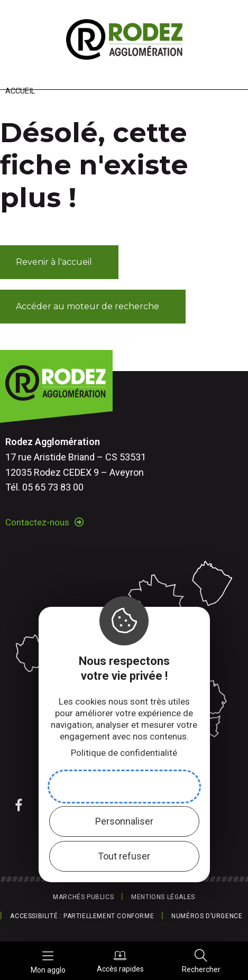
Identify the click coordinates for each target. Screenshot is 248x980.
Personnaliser (124, 821)
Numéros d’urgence (207, 916)
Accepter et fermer (124, 786)
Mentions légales (163, 897)
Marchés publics (83, 897)
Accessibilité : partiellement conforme (82, 916)
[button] (59, 262)
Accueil (20, 91)
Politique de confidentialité (124, 753)
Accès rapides (120, 961)
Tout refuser (124, 856)
